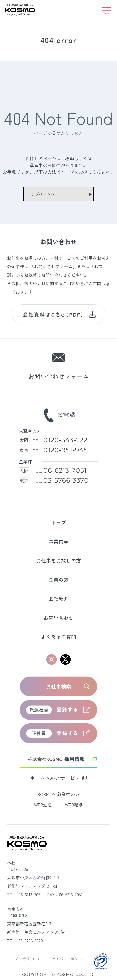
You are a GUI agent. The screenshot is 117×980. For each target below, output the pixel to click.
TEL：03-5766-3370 (25, 941)
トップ (59, 522)
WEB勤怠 (44, 804)
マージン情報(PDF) (23, 959)
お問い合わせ (59, 617)
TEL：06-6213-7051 (24, 894)
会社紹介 (59, 599)
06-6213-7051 (65, 470)
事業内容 (59, 541)
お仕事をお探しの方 (59, 560)
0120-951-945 (65, 450)
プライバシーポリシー (67, 959)
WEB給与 (74, 804)
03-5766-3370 (66, 481)
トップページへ (41, 194)
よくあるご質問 (59, 636)
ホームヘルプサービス (55, 778)
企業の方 (59, 580)
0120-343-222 (65, 440)
